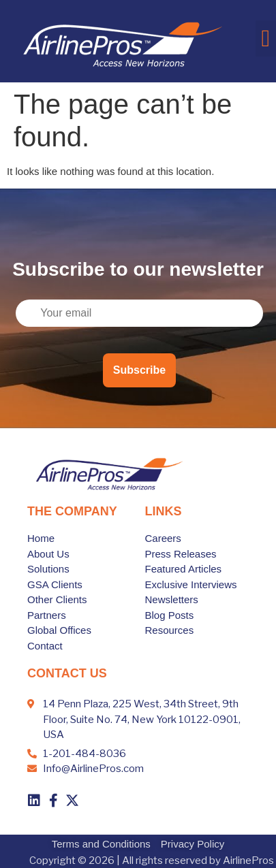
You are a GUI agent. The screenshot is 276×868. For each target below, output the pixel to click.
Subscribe (139, 370)
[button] (266, 38)
